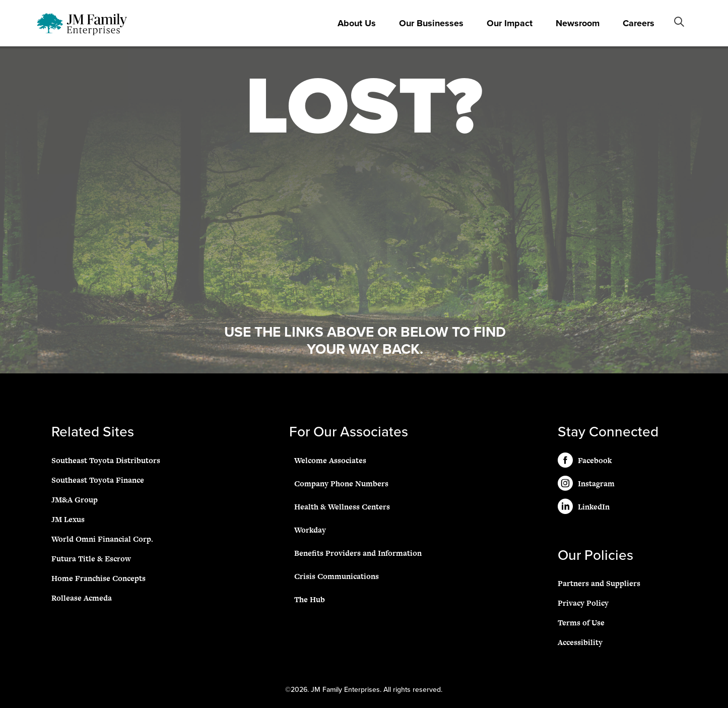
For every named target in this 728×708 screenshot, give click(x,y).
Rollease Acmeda (82, 598)
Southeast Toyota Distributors (106, 460)
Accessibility (580, 642)
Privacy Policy (583, 603)
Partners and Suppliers (599, 583)
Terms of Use (581, 623)
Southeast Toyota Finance (98, 480)
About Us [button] (357, 23)
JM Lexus (68, 519)
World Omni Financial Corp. (102, 539)
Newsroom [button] (578, 23)
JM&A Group (75, 500)
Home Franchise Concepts (98, 578)
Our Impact (510, 23)
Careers (639, 23)
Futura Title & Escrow (91, 559)
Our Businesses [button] (431, 23)
